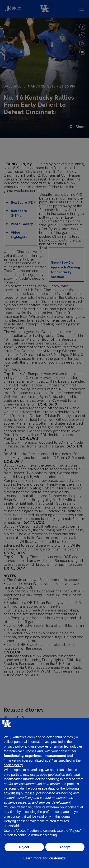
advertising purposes (19, 793)
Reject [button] (24, 847)
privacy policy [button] (14, 746)
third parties (12, 775)
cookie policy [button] (13, 765)
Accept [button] (65, 847)
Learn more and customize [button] (44, 858)
